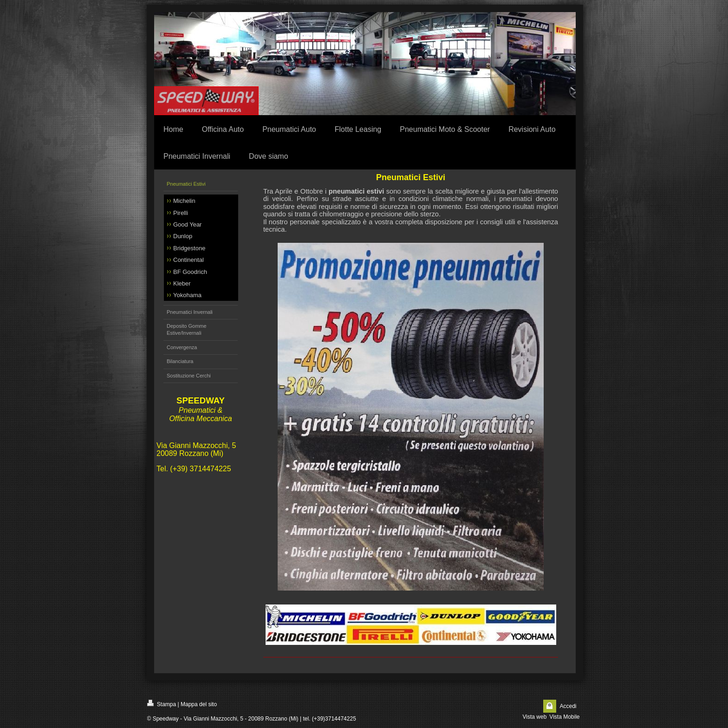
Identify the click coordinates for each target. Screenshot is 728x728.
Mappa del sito (199, 704)
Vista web (535, 717)
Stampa (162, 704)
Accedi (568, 706)
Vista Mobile (564, 717)
